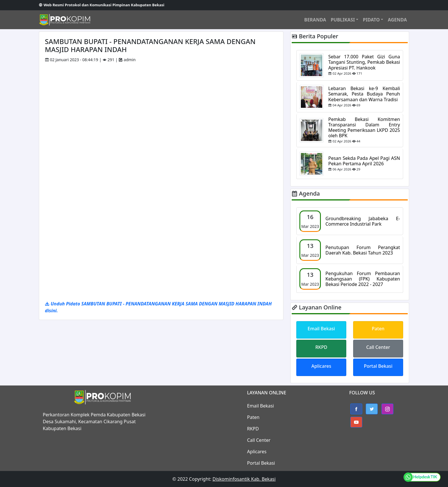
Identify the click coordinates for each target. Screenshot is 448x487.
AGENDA (397, 20)
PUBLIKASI (343, 20)
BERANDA (315, 20)
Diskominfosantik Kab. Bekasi (244, 479)
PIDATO (371, 20)
